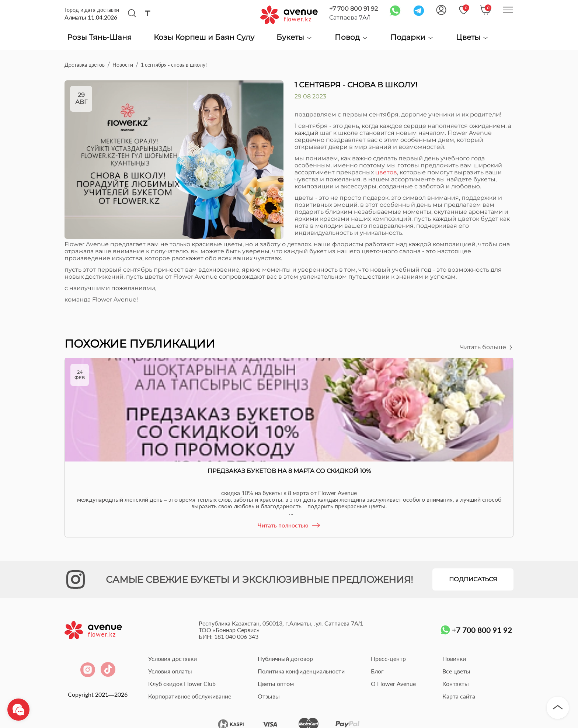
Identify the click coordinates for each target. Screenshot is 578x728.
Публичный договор (285, 659)
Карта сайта (459, 696)
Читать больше (487, 347)
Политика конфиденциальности (301, 671)
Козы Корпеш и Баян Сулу (204, 38)
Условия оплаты (170, 671)
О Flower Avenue (393, 684)
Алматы (91, 17)
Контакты (456, 684)
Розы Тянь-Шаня (99, 38)
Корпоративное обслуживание (190, 696)
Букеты (295, 37)
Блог (377, 671)
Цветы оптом (276, 684)
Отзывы (269, 696)
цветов (386, 172)
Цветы (472, 37)
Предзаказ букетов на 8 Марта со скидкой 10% (289, 471)
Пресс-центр (388, 659)
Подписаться (473, 579)
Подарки (412, 37)
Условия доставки (173, 659)
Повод (351, 37)
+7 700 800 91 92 (354, 9)
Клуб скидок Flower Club (182, 684)
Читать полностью (289, 525)
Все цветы (456, 671)
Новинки (454, 659)
